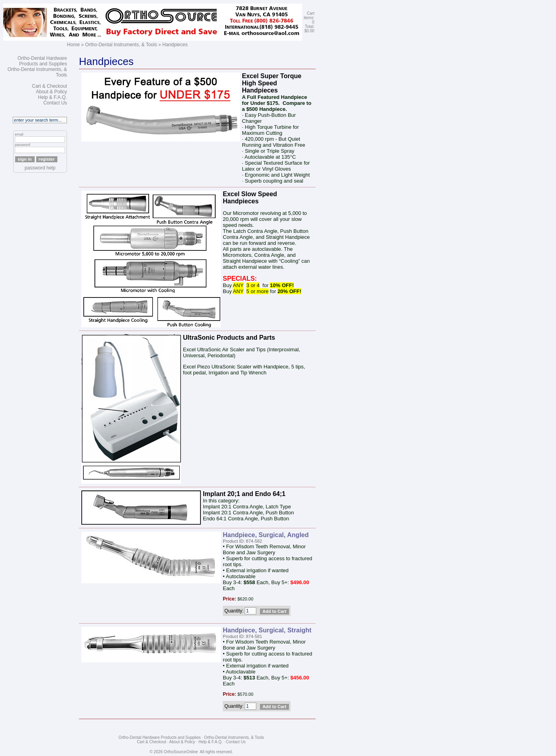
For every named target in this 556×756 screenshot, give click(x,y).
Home (73, 45)
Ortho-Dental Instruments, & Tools (121, 45)
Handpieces (175, 45)
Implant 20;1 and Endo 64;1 (244, 494)
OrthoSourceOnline (181, 752)
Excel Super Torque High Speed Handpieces (272, 83)
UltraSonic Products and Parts (229, 338)
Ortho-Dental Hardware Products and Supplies (42, 61)
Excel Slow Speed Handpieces (250, 198)
